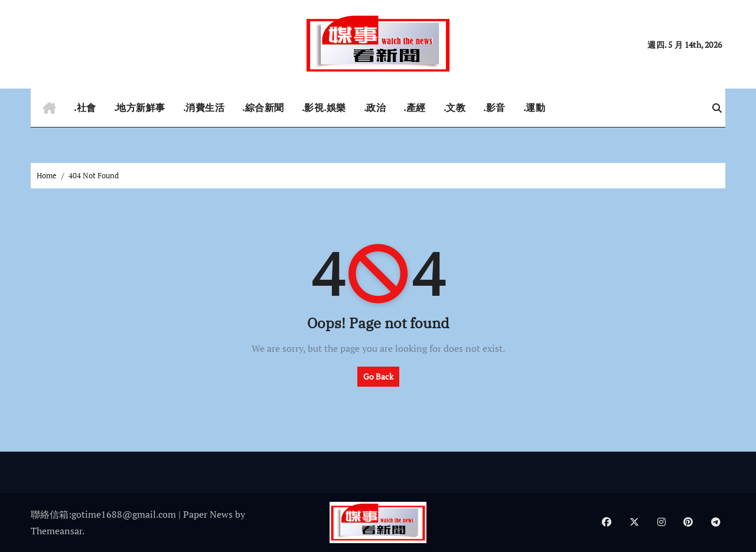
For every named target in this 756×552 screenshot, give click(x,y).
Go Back (378, 376)
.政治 (375, 107)
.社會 (85, 107)
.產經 (415, 107)
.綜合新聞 (263, 107)
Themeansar (56, 531)
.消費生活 (204, 107)
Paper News (208, 514)
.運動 (535, 107)
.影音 (494, 107)
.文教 (455, 107)
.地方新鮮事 (140, 107)
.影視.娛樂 (324, 107)
